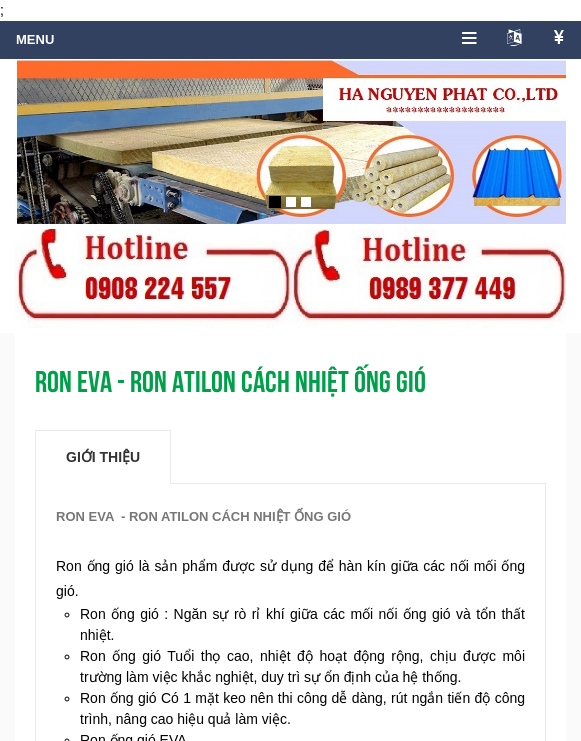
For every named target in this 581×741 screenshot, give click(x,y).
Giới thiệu (103, 457)
